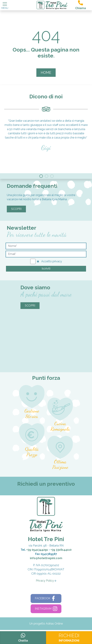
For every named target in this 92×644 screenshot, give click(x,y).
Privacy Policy (45, 581)
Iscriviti (46, 269)
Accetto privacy (49, 261)
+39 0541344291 (37, 550)
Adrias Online (54, 624)
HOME (46, 73)
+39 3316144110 (61, 550)
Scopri (16, 209)
